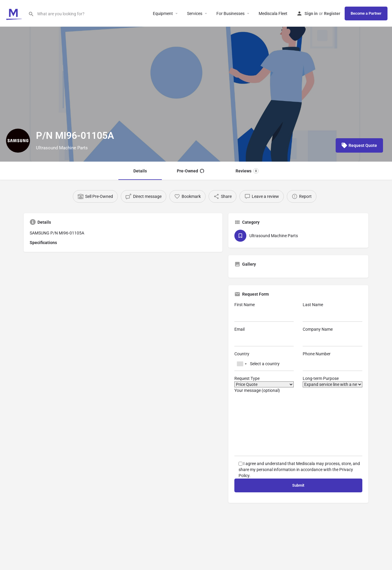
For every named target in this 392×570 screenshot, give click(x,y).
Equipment (163, 13)
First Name (264, 312)
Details (140, 171)
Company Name (333, 337)
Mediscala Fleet (273, 13)
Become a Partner (366, 13)
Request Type (264, 382)
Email (264, 337)
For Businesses (230, 13)
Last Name (333, 312)
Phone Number (333, 361)
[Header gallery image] (196, 94)
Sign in (311, 13)
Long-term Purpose (333, 382)
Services (195, 13)
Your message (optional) (298, 422)
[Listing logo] (18, 141)
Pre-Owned (190, 171)
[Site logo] (14, 13)
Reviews (247, 171)
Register (332, 13)
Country (264, 361)
